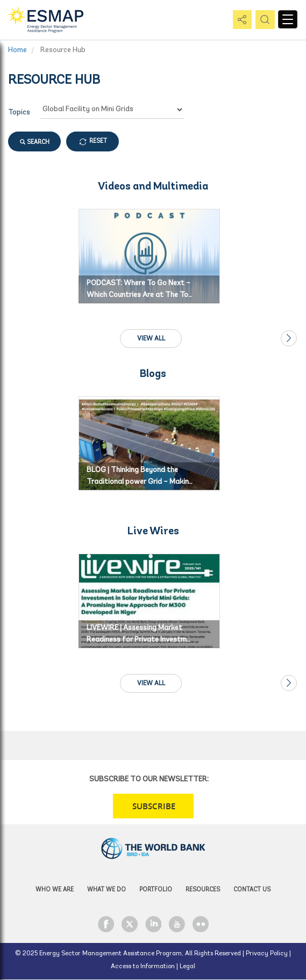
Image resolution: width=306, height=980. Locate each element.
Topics (19, 112)
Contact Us (252, 890)
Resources (203, 890)
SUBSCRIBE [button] (154, 806)
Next (289, 338)
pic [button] (263, 20)
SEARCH (35, 142)
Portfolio (156, 890)
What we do (106, 890)
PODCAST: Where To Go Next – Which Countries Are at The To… (139, 289)
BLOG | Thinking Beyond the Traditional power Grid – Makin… (140, 476)
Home (17, 50)
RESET (98, 141)
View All (151, 339)
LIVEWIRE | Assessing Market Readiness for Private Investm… (138, 634)
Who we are (55, 890)
